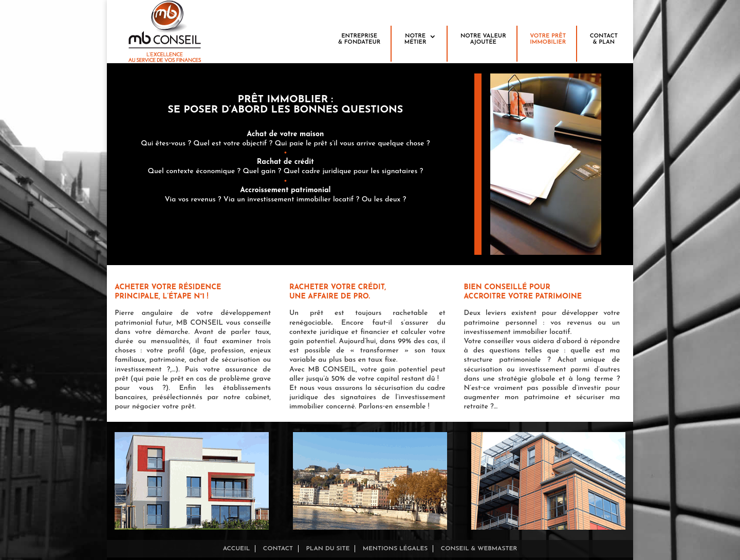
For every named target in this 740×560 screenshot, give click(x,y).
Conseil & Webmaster (479, 549)
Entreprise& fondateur (359, 39)
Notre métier (415, 39)
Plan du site (328, 549)
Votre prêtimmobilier (548, 39)
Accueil (237, 549)
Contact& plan (604, 39)
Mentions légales (395, 549)
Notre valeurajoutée (483, 39)
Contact (278, 549)
